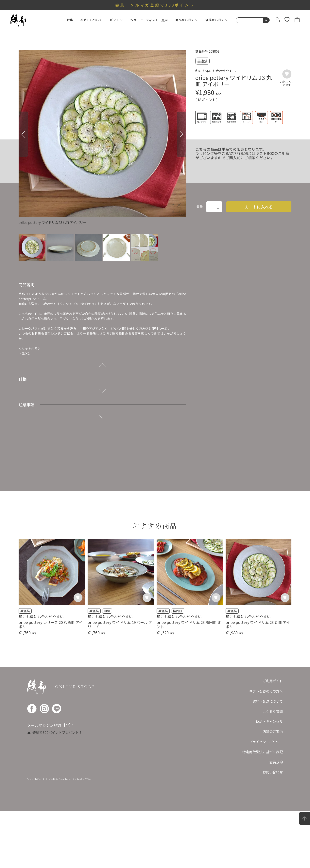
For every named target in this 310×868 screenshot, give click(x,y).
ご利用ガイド (273, 738)
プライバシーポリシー (266, 798)
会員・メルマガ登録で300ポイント (155, 5)
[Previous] (23, 134)
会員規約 (276, 819)
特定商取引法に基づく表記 (263, 808)
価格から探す (217, 20)
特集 (70, 20)
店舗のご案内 (273, 788)
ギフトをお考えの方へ (266, 748)
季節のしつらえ (91, 20)
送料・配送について (268, 758)
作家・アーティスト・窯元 (149, 20)
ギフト (116, 20)
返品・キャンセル (269, 778)
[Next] (181, 134)
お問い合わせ (273, 829)
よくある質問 (273, 768)
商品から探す (187, 20)
